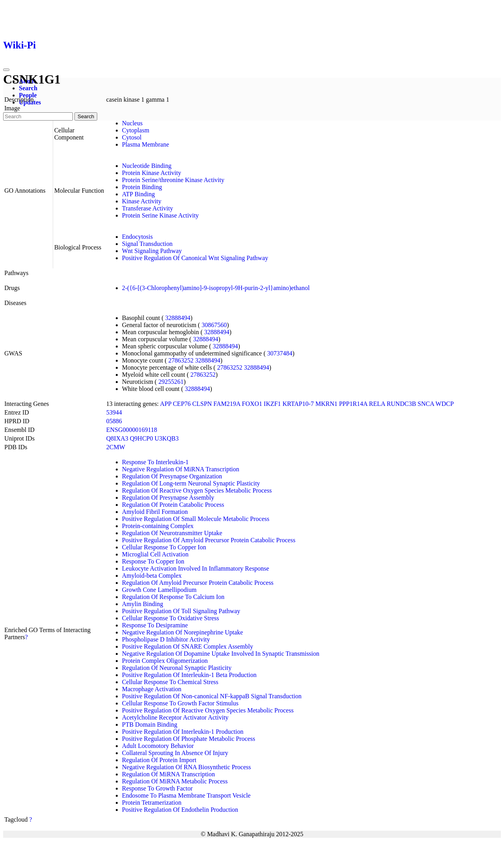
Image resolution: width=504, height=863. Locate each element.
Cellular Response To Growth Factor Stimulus (180, 703)
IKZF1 (272, 404)
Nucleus (132, 123)
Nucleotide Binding (147, 166)
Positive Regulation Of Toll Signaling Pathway (181, 611)
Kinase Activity (142, 201)
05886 (114, 421)
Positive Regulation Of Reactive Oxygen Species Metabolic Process (208, 710)
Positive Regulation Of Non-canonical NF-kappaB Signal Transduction (212, 696)
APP (166, 404)
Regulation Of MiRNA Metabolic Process (175, 781)
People (28, 95)
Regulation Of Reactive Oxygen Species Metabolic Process (197, 490)
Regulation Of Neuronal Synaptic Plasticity (177, 668)
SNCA (426, 404)
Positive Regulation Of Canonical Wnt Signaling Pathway (195, 258)
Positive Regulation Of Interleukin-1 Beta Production (189, 675)
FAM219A (227, 404)
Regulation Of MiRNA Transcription (169, 774)
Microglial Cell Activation (155, 554)
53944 (114, 412)
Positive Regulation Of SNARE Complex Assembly (188, 646)
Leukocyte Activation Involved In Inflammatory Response (196, 568)
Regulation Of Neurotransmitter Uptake (172, 533)
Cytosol (132, 137)
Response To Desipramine (155, 625)
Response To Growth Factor (157, 788)
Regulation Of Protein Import (159, 760)
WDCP (445, 404)
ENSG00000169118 (132, 430)
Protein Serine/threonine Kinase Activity (173, 180)
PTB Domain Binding (150, 724)
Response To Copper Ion (153, 561)
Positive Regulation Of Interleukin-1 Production (183, 732)
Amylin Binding (143, 604)
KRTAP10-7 (298, 404)
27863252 (181, 360)
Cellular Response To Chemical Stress (170, 682)
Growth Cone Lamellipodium (159, 590)
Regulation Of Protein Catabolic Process (173, 505)
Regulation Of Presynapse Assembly (168, 498)
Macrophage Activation (152, 689)
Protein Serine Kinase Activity (160, 215)
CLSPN (202, 404)
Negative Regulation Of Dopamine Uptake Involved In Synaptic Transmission (221, 654)
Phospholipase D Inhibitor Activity (166, 639)
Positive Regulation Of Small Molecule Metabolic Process (196, 519)
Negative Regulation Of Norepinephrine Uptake (183, 632)
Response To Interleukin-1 (155, 462)
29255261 (171, 382)
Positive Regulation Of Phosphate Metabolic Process (189, 739)
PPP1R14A (353, 404)
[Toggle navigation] (6, 70)
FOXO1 (252, 404)
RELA (377, 404)
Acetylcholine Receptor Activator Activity (175, 717)
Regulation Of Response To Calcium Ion (173, 597)
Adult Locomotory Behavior (158, 746)
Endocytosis (137, 237)
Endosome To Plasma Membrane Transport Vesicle (186, 795)
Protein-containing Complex (158, 526)
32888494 (178, 318)
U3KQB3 (166, 438)
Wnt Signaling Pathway (152, 251)
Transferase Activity (148, 208)
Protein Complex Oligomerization (165, 661)
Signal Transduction (147, 244)
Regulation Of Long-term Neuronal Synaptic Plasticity (191, 483)
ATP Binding (138, 194)
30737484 (280, 353)
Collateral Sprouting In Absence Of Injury (175, 753)
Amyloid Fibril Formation (155, 512)
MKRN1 (326, 404)
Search (28, 88)
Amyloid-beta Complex (152, 576)
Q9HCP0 (142, 438)
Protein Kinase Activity (152, 173)
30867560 (214, 325)
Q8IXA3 (117, 438)
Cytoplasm (136, 130)
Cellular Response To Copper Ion (164, 547)
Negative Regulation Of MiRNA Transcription (181, 469)
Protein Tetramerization (152, 803)
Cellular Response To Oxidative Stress (171, 618)
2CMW (116, 447)
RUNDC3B (401, 404)
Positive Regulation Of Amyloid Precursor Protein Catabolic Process (209, 540)
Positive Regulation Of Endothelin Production (180, 810)
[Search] (38, 116)
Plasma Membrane (146, 144)
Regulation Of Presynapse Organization (172, 476)
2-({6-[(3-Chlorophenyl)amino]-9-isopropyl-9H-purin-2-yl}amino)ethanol (216, 288)
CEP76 (182, 404)
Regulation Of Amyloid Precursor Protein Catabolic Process (198, 583)
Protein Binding (142, 187)
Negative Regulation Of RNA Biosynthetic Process (187, 767)
